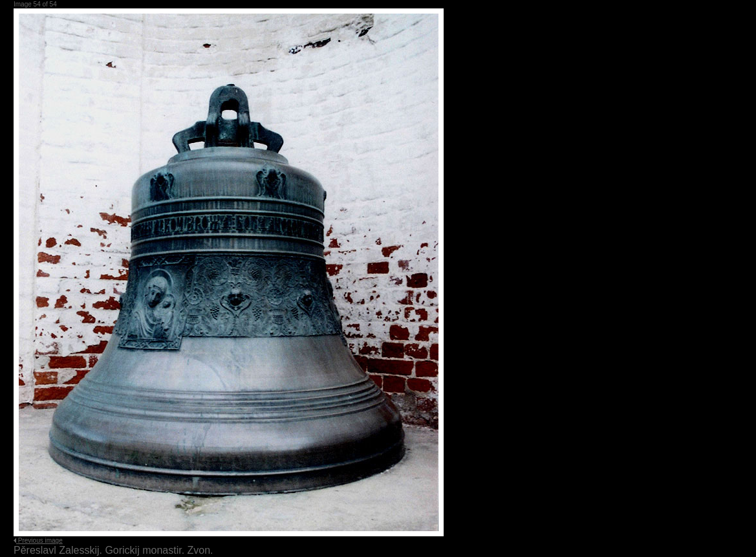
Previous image (40, 541)
